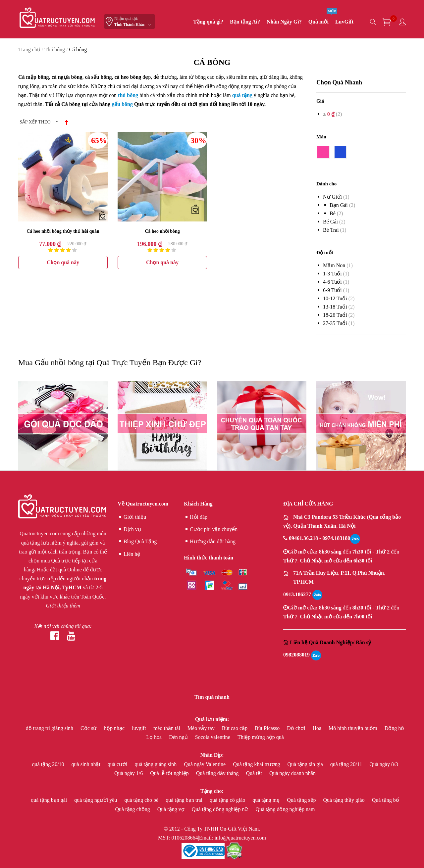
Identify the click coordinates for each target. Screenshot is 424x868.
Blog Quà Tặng (137, 542)
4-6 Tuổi (332, 282)
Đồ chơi (297, 728)
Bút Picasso (268, 728)
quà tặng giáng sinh (156, 764)
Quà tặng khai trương (257, 764)
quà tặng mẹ (267, 800)
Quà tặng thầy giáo (345, 800)
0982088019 (296, 655)
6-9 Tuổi (332, 290)
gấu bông (122, 104)
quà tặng (242, 95)
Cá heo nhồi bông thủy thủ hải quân (63, 231)
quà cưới (118, 764)
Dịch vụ (129, 529)
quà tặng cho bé (142, 800)
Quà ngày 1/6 (129, 773)
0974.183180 (336, 538)
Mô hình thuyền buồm (354, 728)
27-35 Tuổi (335, 323)
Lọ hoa (155, 737)
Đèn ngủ (179, 737)
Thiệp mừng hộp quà (261, 737)
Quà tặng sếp (302, 800)
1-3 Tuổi (332, 274)
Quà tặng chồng (133, 809)
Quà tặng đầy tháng (218, 773)
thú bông (128, 95)
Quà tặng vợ (172, 809)
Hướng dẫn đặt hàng (210, 542)
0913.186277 (297, 594)
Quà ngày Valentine (205, 764)
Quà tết (255, 773)
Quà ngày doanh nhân (292, 773)
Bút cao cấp (235, 728)
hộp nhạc (115, 728)
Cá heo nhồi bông (162, 231)
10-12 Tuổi (335, 298)
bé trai (331, 230)
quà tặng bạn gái (50, 800)
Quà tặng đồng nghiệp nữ (221, 809)
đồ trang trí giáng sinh (50, 728)
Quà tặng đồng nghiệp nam (285, 809)
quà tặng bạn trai (185, 800)
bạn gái (339, 205)
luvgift (140, 728)
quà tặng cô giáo (228, 800)
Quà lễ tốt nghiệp (170, 773)
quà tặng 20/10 (49, 764)
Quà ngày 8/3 (384, 764)
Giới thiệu (132, 517)
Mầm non (334, 265)
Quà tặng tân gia (306, 764)
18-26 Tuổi (335, 315)
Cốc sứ (89, 728)
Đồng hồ (395, 728)
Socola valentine (213, 737)
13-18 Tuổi (335, 307)
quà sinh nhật (87, 764)
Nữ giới (332, 197)
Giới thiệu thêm (63, 606)
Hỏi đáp (196, 517)
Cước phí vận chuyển (211, 529)
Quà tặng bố (386, 800)
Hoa (318, 728)
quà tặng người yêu (96, 800)
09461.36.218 (304, 538)
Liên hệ (129, 554)
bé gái (330, 222)
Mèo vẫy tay (202, 728)
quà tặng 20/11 (347, 764)
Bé (333, 213)
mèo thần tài (167, 728)
